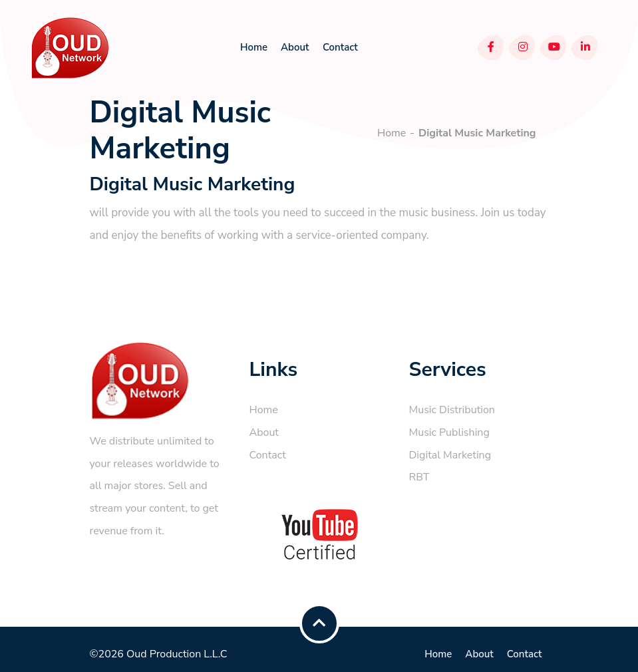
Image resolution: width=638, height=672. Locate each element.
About (295, 47)
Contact (340, 47)
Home (254, 47)
